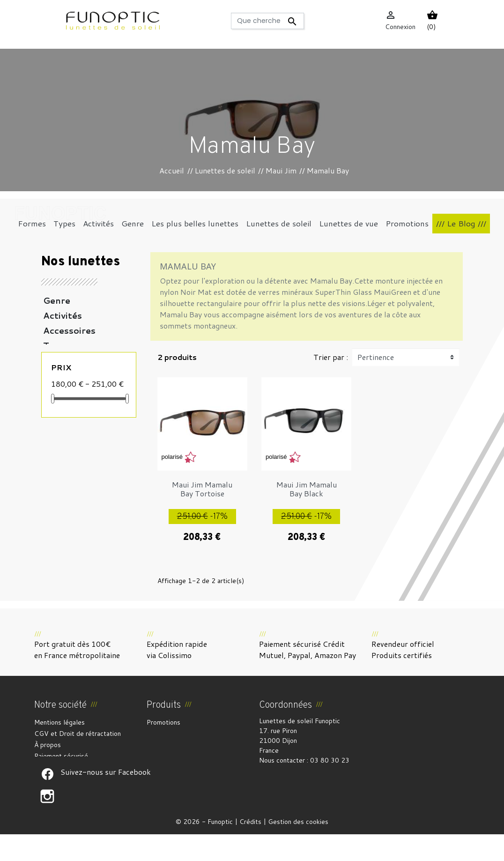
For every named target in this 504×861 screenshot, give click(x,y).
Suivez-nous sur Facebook (47, 801)
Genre (57, 300)
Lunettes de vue (79, 405)
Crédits (250, 848)
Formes (60, 420)
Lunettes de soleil (83, 360)
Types (56, 345)
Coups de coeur (78, 435)
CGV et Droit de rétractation (78, 734)
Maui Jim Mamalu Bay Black (307, 489)
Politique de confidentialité (74, 767)
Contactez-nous (58, 779)
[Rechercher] (267, 21)
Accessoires (69, 330)
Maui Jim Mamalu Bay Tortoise (202, 489)
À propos (48, 745)
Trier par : (331, 357)
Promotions (163, 722)
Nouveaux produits (174, 734)
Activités (63, 315)
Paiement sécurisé (61, 756)
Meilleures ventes (173, 745)
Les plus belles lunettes (76, 383)
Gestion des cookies (298, 848)
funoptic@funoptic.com (293, 780)
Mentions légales (59, 722)
